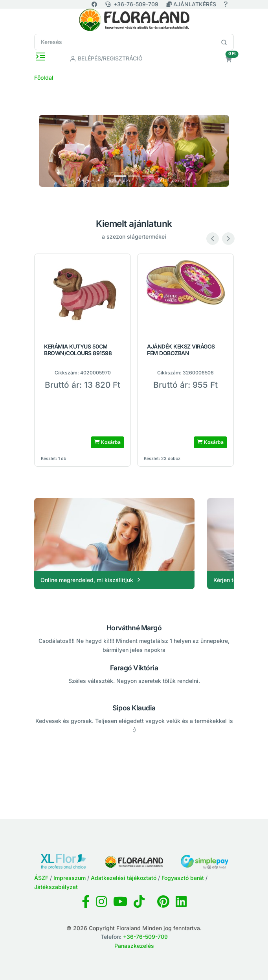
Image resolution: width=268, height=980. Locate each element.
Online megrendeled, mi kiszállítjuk (91, 580)
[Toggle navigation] (40, 57)
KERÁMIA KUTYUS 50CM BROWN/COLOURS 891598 (78, 350)
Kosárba (107, 442)
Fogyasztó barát (183, 878)
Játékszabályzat (56, 887)
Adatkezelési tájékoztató (124, 878)
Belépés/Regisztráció (106, 58)
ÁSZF (41, 878)
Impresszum (70, 878)
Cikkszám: (67, 373)
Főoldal (44, 78)
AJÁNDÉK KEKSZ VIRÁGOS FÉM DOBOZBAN (181, 350)
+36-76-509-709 (132, 4)
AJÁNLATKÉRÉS (192, 4)
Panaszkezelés (134, 946)
